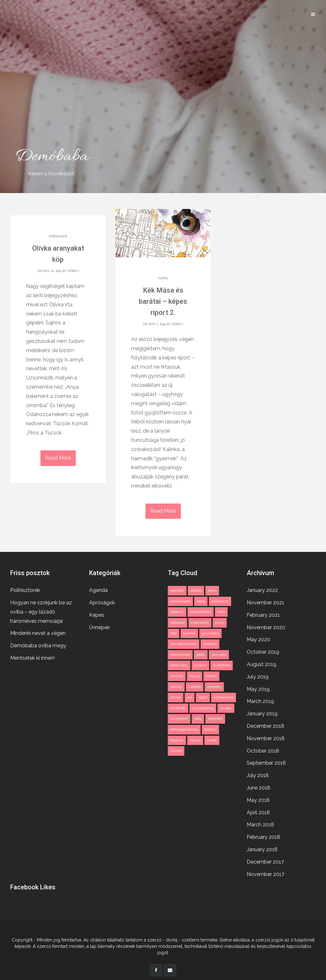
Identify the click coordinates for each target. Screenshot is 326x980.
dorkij (73, 271)
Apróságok (58, 236)
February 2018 (263, 835)
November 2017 (266, 873)
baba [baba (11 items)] (201, 600)
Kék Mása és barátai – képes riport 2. (163, 301)
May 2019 (258, 688)
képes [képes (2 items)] (211, 674)
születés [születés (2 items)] (178, 706)
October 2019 (263, 650)
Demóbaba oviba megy (38, 644)
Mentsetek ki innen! (32, 656)
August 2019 (262, 663)
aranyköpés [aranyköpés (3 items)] (180, 600)
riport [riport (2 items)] (203, 696)
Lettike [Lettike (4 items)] (195, 685)
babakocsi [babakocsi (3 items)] (220, 600)
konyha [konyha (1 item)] (177, 674)
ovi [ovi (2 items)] (190, 696)
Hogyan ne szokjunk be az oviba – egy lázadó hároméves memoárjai (41, 610)
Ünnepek (99, 626)
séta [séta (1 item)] (198, 717)
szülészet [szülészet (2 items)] (179, 717)
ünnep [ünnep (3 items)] (176, 749)
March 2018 (260, 823)
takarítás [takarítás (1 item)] (215, 717)
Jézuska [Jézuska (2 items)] (219, 653)
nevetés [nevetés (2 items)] (214, 685)
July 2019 (258, 675)
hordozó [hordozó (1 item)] (210, 642)
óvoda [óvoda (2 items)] (212, 739)
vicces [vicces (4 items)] (195, 739)
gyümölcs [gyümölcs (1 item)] (210, 632)
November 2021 (266, 601)
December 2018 (266, 724)
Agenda (98, 589)
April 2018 (258, 811)
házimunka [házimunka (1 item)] (180, 653)
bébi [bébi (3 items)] (221, 610)
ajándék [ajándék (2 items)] (177, 589)
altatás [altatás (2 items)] (196, 589)
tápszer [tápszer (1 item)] (177, 739)
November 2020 (266, 626)
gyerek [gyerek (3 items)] (189, 632)
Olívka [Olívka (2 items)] (176, 696)
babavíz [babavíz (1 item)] (177, 610)
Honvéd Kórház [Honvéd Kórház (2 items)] (184, 642)
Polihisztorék (25, 589)
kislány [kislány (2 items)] (200, 664)
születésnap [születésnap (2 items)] (203, 706)
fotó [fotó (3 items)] (174, 632)
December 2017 (265, 860)
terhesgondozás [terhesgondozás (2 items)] (184, 728)
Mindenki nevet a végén (38, 632)
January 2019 (262, 712)
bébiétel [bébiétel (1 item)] (177, 621)
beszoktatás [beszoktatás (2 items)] (201, 610)
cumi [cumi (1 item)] (220, 621)
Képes (163, 278)
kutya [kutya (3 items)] (195, 674)
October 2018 (263, 749)
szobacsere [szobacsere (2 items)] (223, 696)
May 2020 (259, 638)
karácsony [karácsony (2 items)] (179, 664)
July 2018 (258, 774)
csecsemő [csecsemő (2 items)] (200, 621)
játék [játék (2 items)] (201, 653)
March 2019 (260, 700)
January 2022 (262, 589)
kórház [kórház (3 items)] (176, 685)
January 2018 (262, 848)
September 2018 (266, 761)
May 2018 (258, 799)
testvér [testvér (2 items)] (210, 728)
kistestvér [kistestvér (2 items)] (222, 664)
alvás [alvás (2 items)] (212, 589)
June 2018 (259, 786)
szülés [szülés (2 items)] (226, 706)
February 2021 (263, 613)
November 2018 (266, 737)
